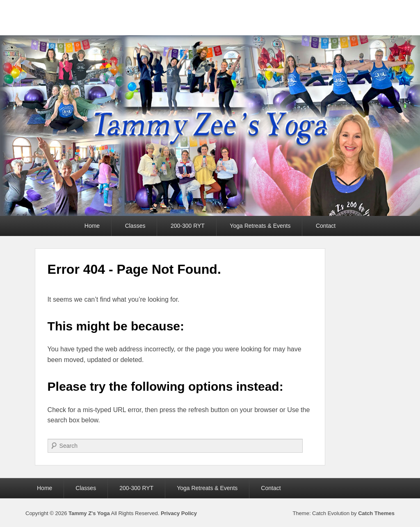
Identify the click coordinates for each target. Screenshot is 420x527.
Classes (135, 226)
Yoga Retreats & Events (260, 226)
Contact (326, 226)
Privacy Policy (179, 513)
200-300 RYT (188, 226)
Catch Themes (376, 513)
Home (92, 226)
